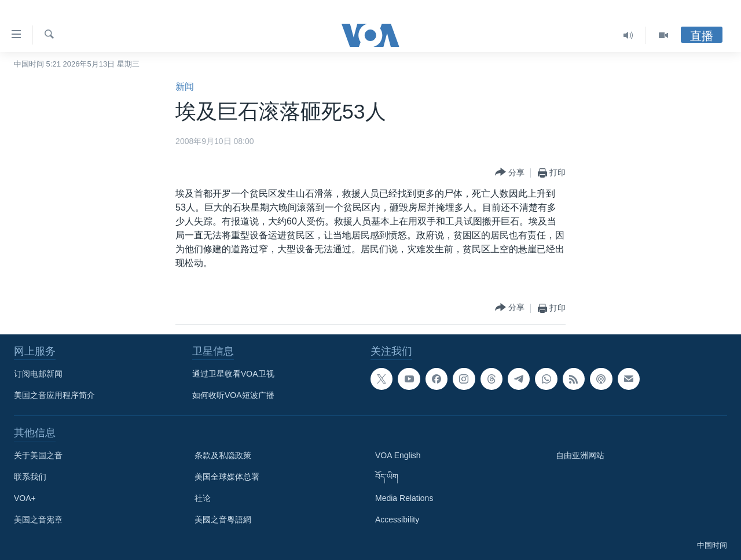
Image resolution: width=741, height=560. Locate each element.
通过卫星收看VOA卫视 (233, 374)
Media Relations (404, 498)
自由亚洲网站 (580, 455)
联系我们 (30, 477)
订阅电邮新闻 (38, 374)
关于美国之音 (38, 455)
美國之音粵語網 (223, 520)
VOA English (398, 455)
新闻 (185, 86)
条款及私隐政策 (223, 455)
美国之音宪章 (38, 520)
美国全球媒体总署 (227, 477)
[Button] (510, 173)
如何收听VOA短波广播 (233, 395)
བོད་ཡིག (387, 477)
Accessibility (397, 520)
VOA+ (25, 498)
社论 (203, 498)
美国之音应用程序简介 (54, 395)
